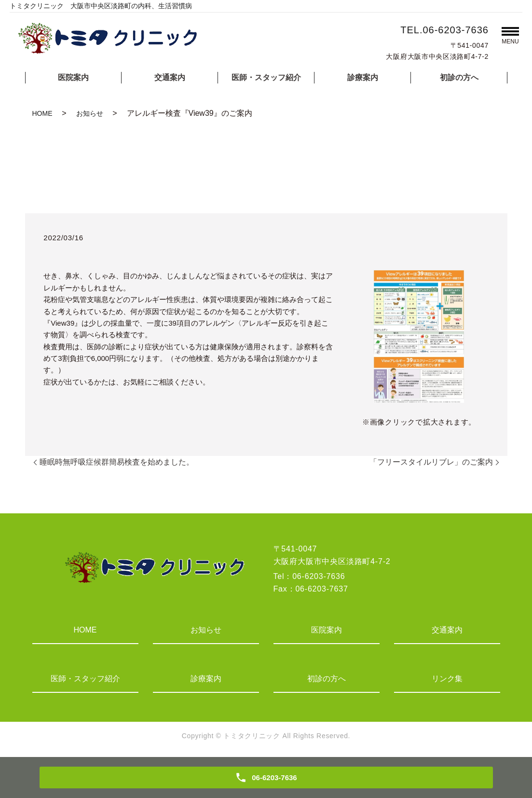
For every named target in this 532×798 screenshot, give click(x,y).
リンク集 (447, 679)
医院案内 (73, 77)
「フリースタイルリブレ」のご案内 (431, 462)
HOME (42, 113)
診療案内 (363, 77)
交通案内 (170, 77)
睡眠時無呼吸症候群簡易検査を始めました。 (117, 462)
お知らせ (90, 113)
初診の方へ (459, 77)
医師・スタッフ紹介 (266, 77)
